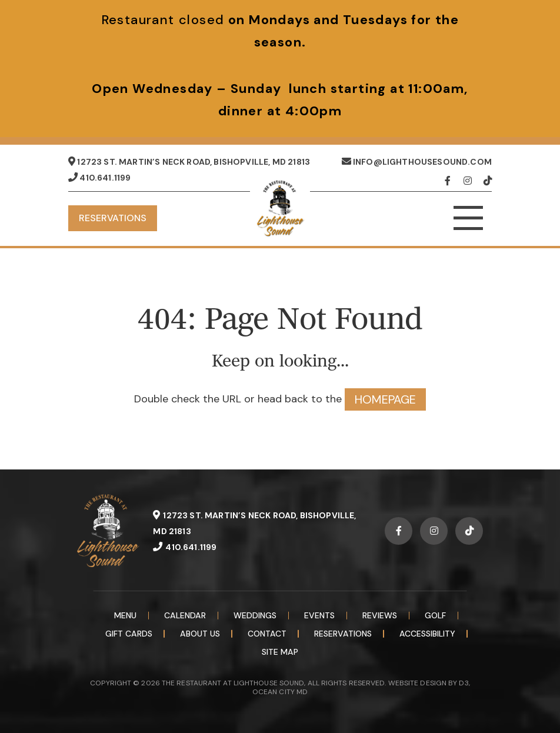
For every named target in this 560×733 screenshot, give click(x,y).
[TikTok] (488, 181)
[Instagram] (471, 181)
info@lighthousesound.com (417, 162)
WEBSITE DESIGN (417, 683)
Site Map (280, 652)
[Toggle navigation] (468, 218)
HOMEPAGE (385, 399)
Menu (125, 615)
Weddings (255, 615)
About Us (200, 634)
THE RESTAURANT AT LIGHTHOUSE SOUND (233, 683)
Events (319, 615)
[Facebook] (451, 181)
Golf (435, 615)
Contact (267, 634)
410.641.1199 (99, 178)
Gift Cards (129, 634)
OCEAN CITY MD (280, 692)
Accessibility (427, 634)
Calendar (185, 615)
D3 (464, 683)
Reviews (380, 615)
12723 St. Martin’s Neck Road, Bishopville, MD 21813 (189, 162)
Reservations (113, 218)
